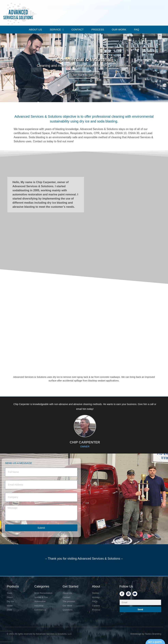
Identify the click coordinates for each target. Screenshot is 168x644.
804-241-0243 (105, 5)
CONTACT (78, 29)
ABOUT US (35, 29)
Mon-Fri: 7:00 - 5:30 (140, 5)
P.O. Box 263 (60, 5)
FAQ (137, 29)
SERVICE (57, 30)
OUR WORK (119, 29)
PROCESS (98, 29)
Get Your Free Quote (84, 75)
